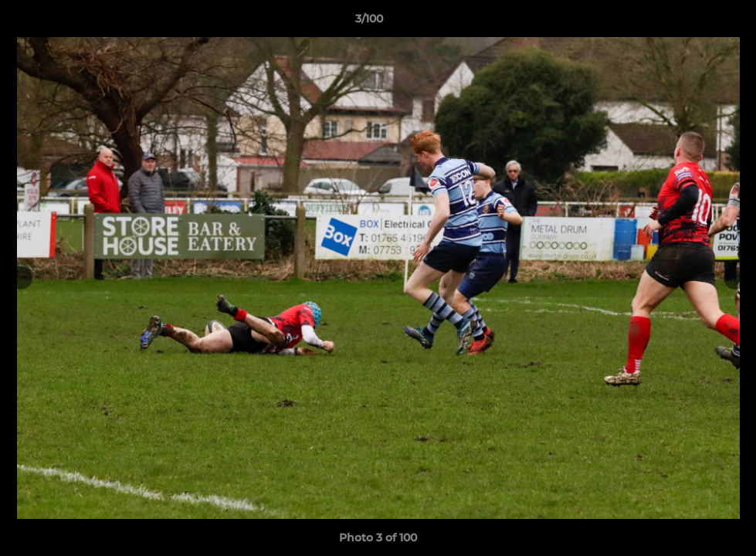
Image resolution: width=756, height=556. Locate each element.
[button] (691, 22)
